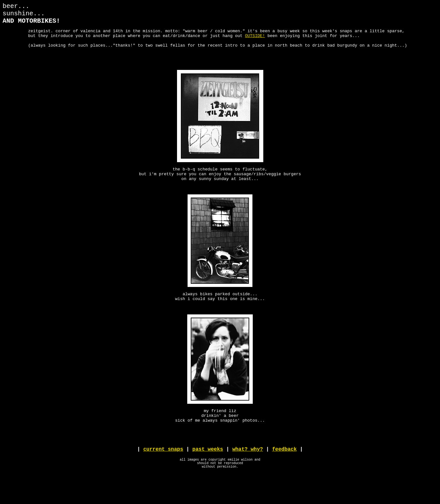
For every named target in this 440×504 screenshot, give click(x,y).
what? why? (248, 475)
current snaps (163, 475)
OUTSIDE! (255, 41)
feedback (285, 475)
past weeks (208, 475)
